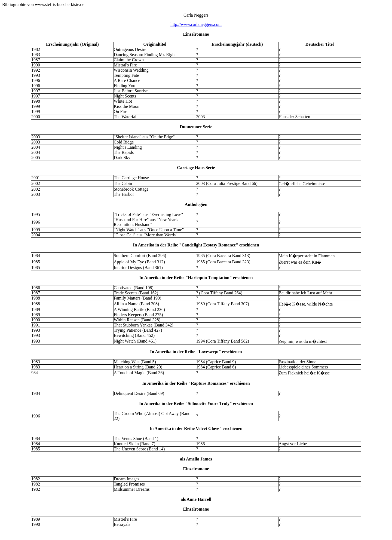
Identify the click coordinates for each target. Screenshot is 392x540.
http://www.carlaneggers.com (196, 24)
